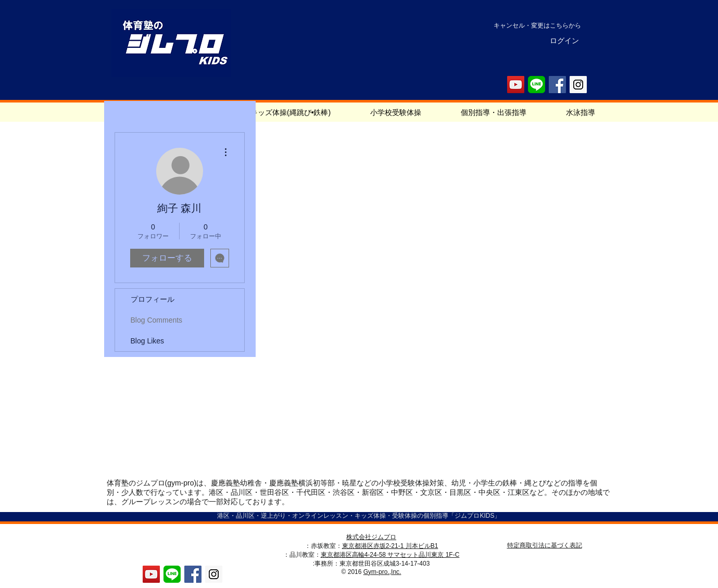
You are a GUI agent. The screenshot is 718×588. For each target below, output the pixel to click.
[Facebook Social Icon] (557, 85)
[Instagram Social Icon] (578, 85)
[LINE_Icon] (537, 85)
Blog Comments (157, 320)
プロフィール (153, 299)
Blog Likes (148, 341)
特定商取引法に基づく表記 (545, 545)
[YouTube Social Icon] (516, 85)
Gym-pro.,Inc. (382, 572)
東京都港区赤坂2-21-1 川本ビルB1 (390, 546)
